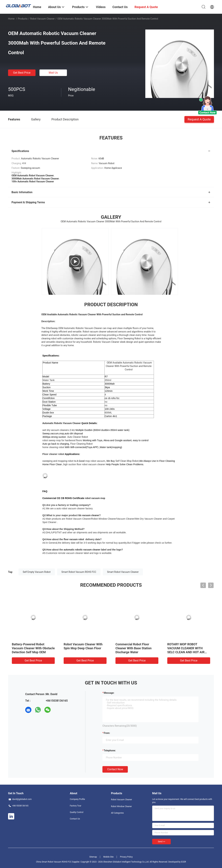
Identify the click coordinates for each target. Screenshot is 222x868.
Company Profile (77, 799)
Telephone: (110, 750)
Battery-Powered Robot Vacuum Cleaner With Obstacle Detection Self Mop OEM (33, 648)
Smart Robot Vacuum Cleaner (123, 572)
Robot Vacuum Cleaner (42, 19)
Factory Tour (76, 806)
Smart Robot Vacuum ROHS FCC (79, 572)
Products (23, 19)
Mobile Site (108, 857)
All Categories (117, 813)
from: (107, 733)
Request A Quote (199, 119)
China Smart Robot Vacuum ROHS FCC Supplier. (58, 862)
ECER (183, 862)
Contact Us (75, 819)
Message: (109, 693)
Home (11, 19)
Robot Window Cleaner (121, 806)
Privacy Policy (126, 857)
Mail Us (53, 73)
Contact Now (115, 769)
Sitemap (93, 857)
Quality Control (77, 812)
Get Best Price (22, 73)
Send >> (161, 842)
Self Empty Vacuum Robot (37, 572)
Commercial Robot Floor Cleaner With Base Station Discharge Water (133, 648)
